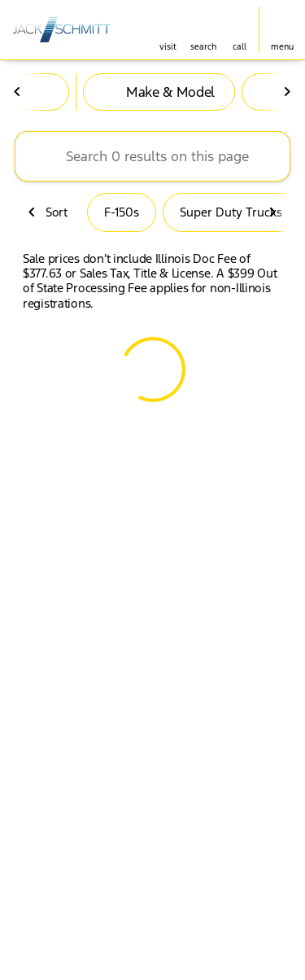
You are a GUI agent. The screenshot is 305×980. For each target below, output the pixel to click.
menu (282, 47)
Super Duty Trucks (231, 212)
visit (168, 47)
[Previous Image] (18, 92)
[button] (168, 30)
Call (240, 47)
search (203, 47)
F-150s (122, 212)
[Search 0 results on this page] (152, 156)
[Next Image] (287, 92)
